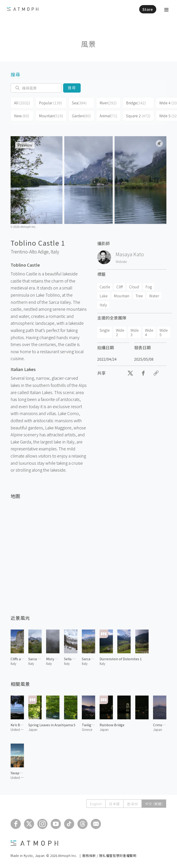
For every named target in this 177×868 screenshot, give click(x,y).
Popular (50, 103)
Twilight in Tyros (88, 725)
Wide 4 (149, 332)
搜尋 (72, 88)
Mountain (51, 116)
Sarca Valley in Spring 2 (88, 659)
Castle (105, 287)
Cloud (134, 287)
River (108, 103)
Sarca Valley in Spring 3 (35, 659)
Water (154, 296)
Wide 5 (164, 332)
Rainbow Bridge (112, 725)
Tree (139, 296)
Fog (149, 287)
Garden (81, 116)
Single (105, 330)
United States (17, 729)
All (22, 103)
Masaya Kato (130, 254)
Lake (104, 296)
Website (121, 262)
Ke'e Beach (17, 725)
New (22, 116)
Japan (33, 729)
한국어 (132, 804)
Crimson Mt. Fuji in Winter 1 (160, 725)
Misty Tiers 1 (53, 659)
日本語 (113, 804)
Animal (108, 116)
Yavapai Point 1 (17, 773)
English (94, 804)
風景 (88, 44)
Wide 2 (120, 332)
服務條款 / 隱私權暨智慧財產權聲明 (109, 856)
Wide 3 (135, 332)
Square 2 (138, 116)
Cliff (120, 287)
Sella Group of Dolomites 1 (71, 659)
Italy (55, 252)
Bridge (136, 103)
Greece (87, 729)
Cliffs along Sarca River (17, 659)
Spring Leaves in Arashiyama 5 (52, 725)
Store (148, 9)
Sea (79, 103)
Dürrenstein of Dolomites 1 (121, 659)
